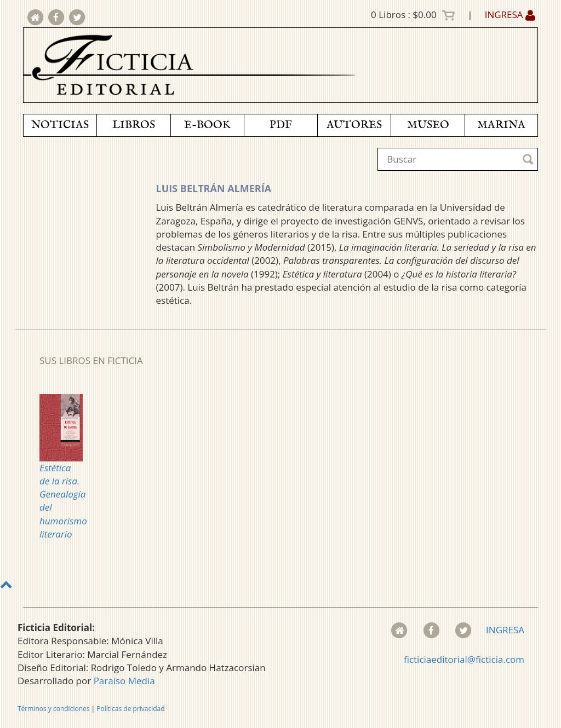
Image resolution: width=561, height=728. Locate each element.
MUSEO (428, 125)
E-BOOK (207, 125)
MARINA (501, 125)
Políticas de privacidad (130, 709)
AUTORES (354, 125)
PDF (281, 125)
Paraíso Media (124, 681)
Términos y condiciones (53, 709)
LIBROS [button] (134, 125)
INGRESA (510, 15)
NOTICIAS (60, 125)
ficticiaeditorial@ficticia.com (464, 659)
